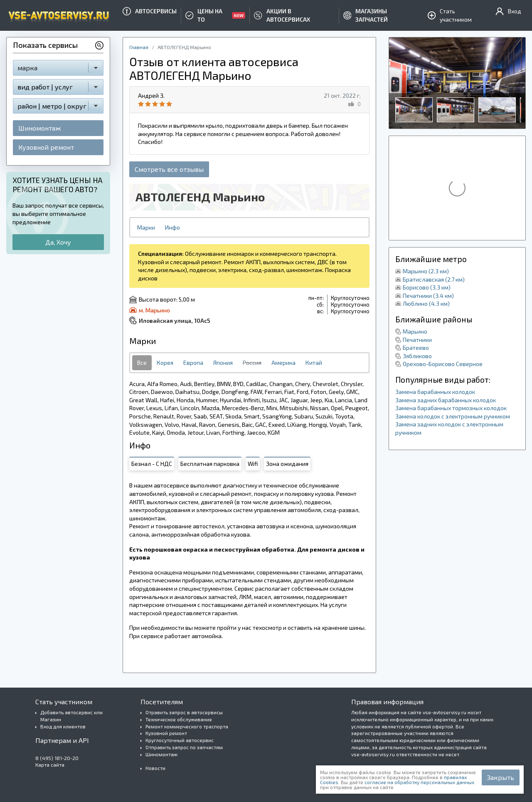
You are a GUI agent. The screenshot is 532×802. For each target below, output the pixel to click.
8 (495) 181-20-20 (57, 758)
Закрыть (501, 777)
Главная (139, 47)
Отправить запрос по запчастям (184, 747)
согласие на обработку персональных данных (419, 782)
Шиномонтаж (39, 128)
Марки (146, 227)
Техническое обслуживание (179, 719)
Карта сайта (50, 765)
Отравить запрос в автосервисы (184, 712)
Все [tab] (142, 363)
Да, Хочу (58, 242)
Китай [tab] (314, 363)
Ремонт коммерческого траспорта (187, 726)
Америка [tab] (283, 363)
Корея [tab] (165, 363)
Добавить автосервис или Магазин (71, 716)
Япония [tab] (223, 363)
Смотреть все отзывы (169, 169)
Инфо (172, 227)
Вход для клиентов (63, 726)
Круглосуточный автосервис (180, 740)
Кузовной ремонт (46, 147)
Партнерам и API (62, 740)
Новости (155, 768)
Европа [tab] (193, 363)
